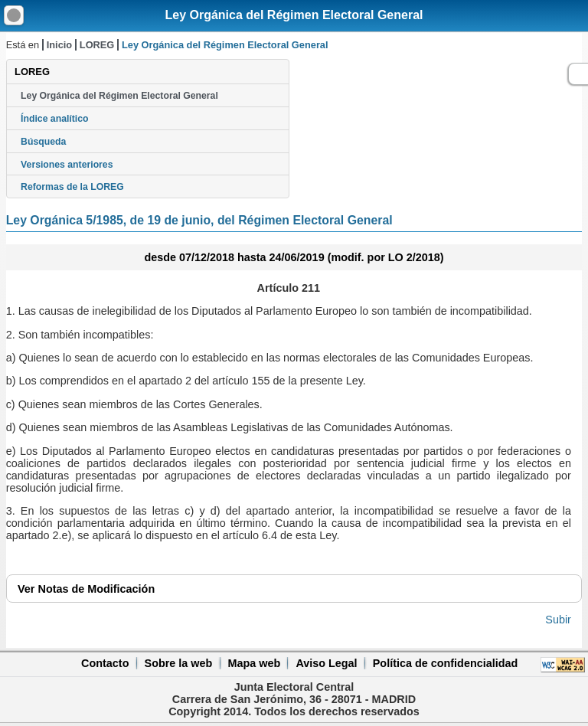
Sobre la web (179, 663)
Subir (558, 620)
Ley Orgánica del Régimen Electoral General (294, 15)
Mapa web (254, 663)
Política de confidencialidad (446, 663)
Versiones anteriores (67, 165)
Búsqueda (43, 142)
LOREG (97, 45)
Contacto (105, 663)
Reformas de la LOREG (72, 187)
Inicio (59, 45)
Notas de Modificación (86, 589)
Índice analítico (54, 119)
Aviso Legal (326, 663)
